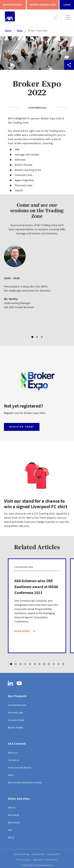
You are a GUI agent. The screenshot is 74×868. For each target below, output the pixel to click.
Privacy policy (24, 860)
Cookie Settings (22, 854)
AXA (10, 830)
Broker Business (13, 5)
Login (67, 5)
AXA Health (14, 815)
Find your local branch (20, 767)
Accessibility (38, 854)
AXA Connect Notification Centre (25, 782)
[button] (68, 17)
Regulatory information (45, 860)
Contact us (13, 760)
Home (8, 30)
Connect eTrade (16, 720)
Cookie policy (53, 854)
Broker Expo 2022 (37, 30)
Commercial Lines (17, 705)
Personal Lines (15, 712)
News (20, 30)
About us (13, 752)
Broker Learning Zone (43, 5)
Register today (22, 427)
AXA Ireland (14, 823)
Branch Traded (15, 727)
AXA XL (11, 838)
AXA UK (12, 808)
